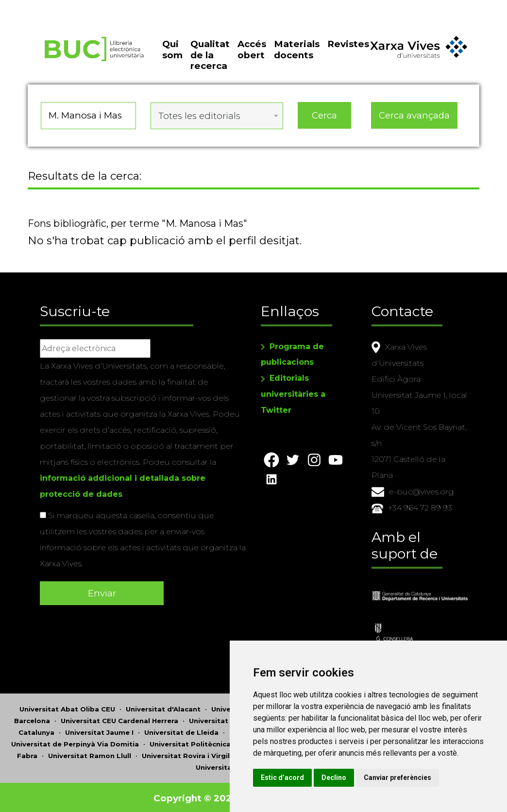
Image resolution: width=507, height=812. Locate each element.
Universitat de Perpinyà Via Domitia (75, 742)
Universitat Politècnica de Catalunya (215, 742)
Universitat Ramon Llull (90, 754)
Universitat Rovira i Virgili (187, 754)
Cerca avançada (414, 119)
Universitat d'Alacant (163, 707)
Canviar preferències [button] (421, 778)
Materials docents (297, 54)
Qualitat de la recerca (210, 60)
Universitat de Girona (227, 719)
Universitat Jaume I (99, 730)
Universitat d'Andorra (249, 707)
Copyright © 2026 (196, 796)
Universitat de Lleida (181, 730)
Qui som (172, 54)
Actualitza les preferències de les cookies (88, 7)
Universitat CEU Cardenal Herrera (119, 719)
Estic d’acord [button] (306, 778)
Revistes (348, 49)
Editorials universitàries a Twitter (293, 393)
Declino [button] (358, 778)
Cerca (324, 119)
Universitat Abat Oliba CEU (67, 707)
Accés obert (252, 54)
